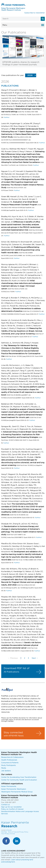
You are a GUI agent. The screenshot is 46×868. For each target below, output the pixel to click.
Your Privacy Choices (8, 834)
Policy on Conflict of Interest (12, 809)
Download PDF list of (16, 668)
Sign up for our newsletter (11, 807)
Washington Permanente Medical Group (17, 792)
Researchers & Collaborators (12, 757)
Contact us (5, 805)
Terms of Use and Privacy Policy (18, 832)
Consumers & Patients (10, 763)
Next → (35, 658)
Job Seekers (6, 771)
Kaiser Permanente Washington (14, 789)
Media (4, 768)
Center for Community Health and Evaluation (19, 780)
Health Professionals (9, 760)
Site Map (4, 832)
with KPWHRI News (14, 736)
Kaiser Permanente (9, 786)
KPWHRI (9, 830)
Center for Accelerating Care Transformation (19, 777)
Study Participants (8, 765)
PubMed (6, 117)
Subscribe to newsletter (35, 13)
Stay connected (13, 733)
